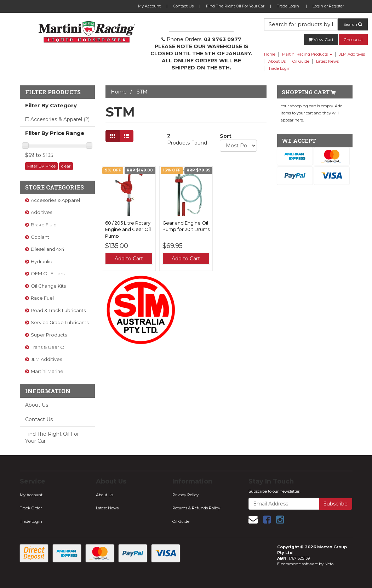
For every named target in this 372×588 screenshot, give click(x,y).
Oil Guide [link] (181, 521)
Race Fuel (42, 298)
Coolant (40, 237)
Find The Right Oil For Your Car (235, 6)
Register (336, 6)
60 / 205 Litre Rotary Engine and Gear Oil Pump (128, 229)
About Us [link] (105, 495)
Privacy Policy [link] (185, 495)
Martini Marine (47, 371)
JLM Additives (352, 54)
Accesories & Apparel (60, 119)
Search (353, 24)
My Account (149, 6)
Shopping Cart (309, 92)
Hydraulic (41, 261)
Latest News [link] (107, 508)
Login (318, 6)
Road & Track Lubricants (58, 310)
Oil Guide (301, 61)
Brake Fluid (44, 225)
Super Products (49, 335)
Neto (329, 564)
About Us (277, 61)
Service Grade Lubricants (60, 322)
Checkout (353, 39)
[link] (267, 520)
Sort (222, 136)
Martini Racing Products (307, 54)
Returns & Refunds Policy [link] (196, 508)
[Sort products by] (238, 146)
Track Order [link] (31, 508)
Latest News (327, 61)
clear (66, 166)
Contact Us (183, 6)
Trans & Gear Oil (49, 347)
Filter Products (53, 92)
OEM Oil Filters (48, 273)
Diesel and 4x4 (48, 249)
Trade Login (288, 6)
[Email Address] (284, 504)
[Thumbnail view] (113, 136)
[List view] (126, 136)
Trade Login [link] (31, 521)
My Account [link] (31, 495)
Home (270, 54)
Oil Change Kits (48, 286)
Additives (41, 212)
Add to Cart (129, 259)
